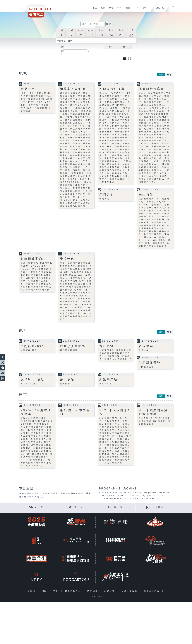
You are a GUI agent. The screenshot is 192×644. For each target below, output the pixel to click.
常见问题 (93, 591)
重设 (110, 47)
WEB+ (119, 9)
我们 (144, 9)
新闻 (110, 9)
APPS (136, 9)
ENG (158, 8)
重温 (127, 9)
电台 (102, 9)
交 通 (39, 507)
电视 (94, 9)
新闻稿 (32, 591)
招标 (57, 591)
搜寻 (125, 47)
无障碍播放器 (130, 591)
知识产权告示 (74, 591)
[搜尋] (173, 7)
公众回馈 (158, 507)
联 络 (118, 507)
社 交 (79, 507)
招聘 (45, 591)
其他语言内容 (152, 591)
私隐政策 (110, 591)
